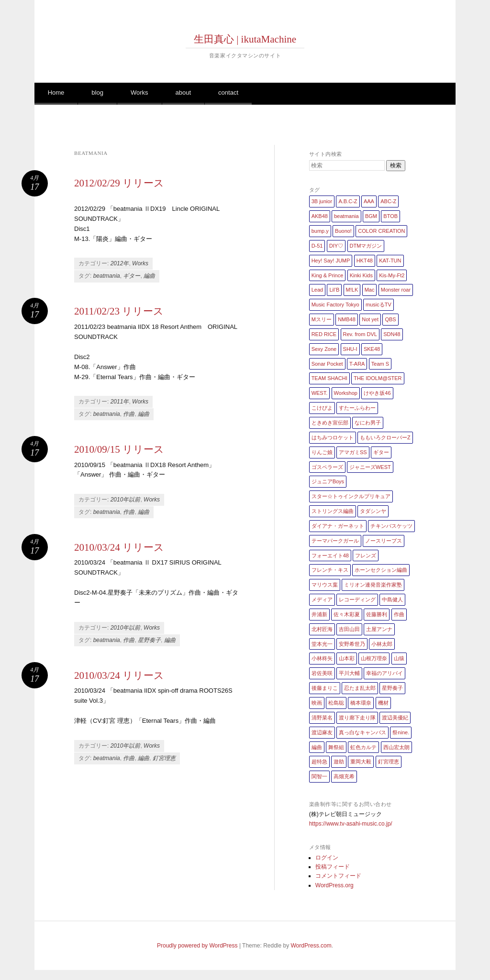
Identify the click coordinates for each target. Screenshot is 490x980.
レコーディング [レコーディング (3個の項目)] (357, 599)
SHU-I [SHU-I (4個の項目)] (350, 349)
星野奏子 (149, 640)
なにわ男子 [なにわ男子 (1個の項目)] (368, 423)
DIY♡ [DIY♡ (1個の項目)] (336, 246)
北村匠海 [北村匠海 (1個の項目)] (322, 629)
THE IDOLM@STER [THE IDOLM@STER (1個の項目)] (378, 378)
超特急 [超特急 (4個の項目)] (319, 762)
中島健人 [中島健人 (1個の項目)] (392, 599)
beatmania (107, 276)
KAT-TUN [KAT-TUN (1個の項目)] (390, 261)
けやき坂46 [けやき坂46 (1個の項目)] (377, 393)
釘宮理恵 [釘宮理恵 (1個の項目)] (389, 762)
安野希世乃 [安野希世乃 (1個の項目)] (352, 644)
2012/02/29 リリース (119, 183)
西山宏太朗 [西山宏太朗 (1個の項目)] (396, 747)
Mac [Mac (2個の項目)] (370, 290)
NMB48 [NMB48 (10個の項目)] (347, 319)
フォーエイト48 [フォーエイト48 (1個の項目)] (330, 555)
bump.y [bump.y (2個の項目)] (320, 231)
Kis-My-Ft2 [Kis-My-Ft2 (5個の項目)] (392, 275)
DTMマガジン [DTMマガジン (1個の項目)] (366, 246)
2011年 (120, 402)
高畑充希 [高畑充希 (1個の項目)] (344, 776)
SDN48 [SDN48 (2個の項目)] (392, 334)
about (184, 93)
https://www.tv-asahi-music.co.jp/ (351, 824)
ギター (132, 276)
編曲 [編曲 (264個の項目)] (317, 747)
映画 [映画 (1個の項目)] (317, 703)
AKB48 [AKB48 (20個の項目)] (320, 216)
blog (97, 93)
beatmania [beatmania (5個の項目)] (346, 216)
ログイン (327, 858)
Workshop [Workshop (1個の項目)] (346, 393)
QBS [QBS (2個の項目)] (390, 319)
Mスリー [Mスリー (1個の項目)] (322, 319)
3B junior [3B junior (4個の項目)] (322, 201)
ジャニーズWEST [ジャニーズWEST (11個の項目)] (370, 467)
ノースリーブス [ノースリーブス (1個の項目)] (384, 541)
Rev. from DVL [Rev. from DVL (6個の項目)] (360, 334)
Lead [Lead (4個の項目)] (317, 290)
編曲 (149, 276)
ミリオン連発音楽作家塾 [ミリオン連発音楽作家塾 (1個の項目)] (373, 585)
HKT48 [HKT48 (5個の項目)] (365, 261)
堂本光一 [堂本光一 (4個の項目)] (322, 644)
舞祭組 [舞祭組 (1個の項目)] (336, 747)
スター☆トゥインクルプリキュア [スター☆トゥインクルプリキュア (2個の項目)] (351, 496)
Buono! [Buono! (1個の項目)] (343, 231)
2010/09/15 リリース (119, 449)
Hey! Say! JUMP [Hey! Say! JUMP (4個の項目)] (331, 261)
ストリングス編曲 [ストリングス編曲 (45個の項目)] (333, 511)
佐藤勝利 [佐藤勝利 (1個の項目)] (377, 614)
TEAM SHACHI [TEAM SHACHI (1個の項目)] (329, 378)
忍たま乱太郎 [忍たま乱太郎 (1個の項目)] (360, 688)
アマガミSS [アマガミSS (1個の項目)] (353, 452)
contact (228, 93)
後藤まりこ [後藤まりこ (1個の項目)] (325, 688)
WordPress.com (311, 946)
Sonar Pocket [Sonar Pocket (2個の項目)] (327, 364)
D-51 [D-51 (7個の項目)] (317, 246)
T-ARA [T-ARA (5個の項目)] (357, 364)
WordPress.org (334, 885)
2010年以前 (126, 500)
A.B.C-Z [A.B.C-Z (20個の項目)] (348, 201)
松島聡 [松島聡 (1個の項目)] (336, 703)
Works (139, 93)
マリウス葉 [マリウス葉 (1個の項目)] (325, 585)
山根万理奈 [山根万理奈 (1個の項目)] (374, 658)
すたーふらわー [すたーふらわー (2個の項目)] (357, 408)
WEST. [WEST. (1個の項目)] (320, 393)
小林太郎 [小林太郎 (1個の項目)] (382, 644)
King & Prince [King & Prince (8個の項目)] (328, 275)
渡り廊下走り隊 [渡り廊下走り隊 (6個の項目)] (357, 718)
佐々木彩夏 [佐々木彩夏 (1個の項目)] (347, 614)
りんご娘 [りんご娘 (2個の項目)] (322, 452)
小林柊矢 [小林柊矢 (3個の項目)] (322, 658)
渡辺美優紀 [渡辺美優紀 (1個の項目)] (395, 718)
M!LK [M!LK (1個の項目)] (352, 290)
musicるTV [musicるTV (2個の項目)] (379, 305)
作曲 (129, 414)
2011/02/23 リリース (119, 311)
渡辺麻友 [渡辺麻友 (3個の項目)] (322, 732)
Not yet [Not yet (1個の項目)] (370, 319)
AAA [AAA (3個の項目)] (369, 201)
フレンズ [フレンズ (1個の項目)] (366, 555)
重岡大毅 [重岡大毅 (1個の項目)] (361, 762)
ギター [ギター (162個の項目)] (381, 452)
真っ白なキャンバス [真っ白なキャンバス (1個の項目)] (362, 732)
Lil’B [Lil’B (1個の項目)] (334, 290)
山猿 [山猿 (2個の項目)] (399, 658)
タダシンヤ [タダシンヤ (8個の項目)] (373, 511)
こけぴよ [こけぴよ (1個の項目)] (322, 408)
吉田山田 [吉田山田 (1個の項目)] (349, 629)
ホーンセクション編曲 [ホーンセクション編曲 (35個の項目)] (381, 570)
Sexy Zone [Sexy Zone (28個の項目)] (324, 349)
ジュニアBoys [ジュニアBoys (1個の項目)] (328, 481)
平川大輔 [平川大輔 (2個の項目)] (349, 673)
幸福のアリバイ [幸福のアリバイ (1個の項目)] (384, 673)
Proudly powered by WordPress (197, 946)
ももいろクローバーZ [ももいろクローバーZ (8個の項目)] (385, 437)
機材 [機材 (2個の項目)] (383, 703)
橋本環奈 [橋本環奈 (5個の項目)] (361, 703)
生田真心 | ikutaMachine (245, 39)
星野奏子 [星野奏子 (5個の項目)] (392, 688)
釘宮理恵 (164, 758)
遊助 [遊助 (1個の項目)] (339, 762)
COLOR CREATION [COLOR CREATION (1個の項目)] (381, 231)
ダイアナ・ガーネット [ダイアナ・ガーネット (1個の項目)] (338, 526)
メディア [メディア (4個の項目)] (322, 599)
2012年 (120, 263)
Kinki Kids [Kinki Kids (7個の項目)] (361, 275)
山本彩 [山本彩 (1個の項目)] (347, 658)
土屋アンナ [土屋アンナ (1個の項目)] (379, 629)
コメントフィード (338, 876)
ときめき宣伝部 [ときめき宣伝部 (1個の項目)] (330, 423)
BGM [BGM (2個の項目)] (371, 216)
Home (56, 93)
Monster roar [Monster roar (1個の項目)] (396, 290)
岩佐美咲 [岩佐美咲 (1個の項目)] (322, 673)
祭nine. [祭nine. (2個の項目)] (401, 732)
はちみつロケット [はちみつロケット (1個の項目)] (333, 437)
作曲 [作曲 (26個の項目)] (399, 614)
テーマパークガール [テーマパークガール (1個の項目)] (335, 541)
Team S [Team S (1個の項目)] (380, 364)
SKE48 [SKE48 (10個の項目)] (372, 349)
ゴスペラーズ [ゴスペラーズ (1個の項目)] (327, 467)
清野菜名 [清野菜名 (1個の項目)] (322, 718)
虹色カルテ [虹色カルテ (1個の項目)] (363, 747)
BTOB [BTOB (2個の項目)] (390, 216)
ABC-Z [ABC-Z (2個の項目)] (388, 201)
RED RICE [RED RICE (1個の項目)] (324, 334)
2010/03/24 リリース (119, 547)
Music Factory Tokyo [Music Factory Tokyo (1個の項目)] (335, 305)
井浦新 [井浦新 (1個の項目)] (319, 614)
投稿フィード (333, 867)
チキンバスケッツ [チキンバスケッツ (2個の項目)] (391, 526)
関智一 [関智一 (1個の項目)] (319, 776)
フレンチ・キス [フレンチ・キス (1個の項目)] (330, 570)
